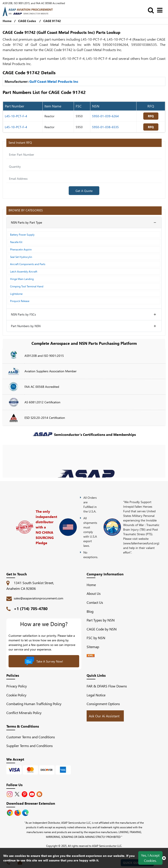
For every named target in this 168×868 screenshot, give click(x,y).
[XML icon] (91, 656)
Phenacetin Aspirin (21, 249)
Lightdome (16, 294)
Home (91, 585)
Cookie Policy (16, 695)
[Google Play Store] (18, 812)
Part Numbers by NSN (26, 326)
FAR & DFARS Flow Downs (107, 686)
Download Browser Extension (31, 803)
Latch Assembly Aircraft (24, 271)
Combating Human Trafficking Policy (34, 704)
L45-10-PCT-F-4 (16, 116)
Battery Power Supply (22, 235)
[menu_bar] (161, 10)
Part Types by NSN (101, 620)
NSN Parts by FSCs (23, 314)
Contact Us (95, 602)
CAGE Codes (27, 21)
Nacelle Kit (16, 242)
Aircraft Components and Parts (28, 264)
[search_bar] (152, 10)
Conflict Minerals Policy (24, 713)
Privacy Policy (17, 686)
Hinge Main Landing (22, 279)
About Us (94, 593)
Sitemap (95, 647)
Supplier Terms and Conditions (30, 746)
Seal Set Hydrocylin (21, 257)
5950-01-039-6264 (105, 116)
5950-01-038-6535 (105, 127)
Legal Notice (96, 695)
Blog (90, 611)
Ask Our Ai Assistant (104, 716)
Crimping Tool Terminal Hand (27, 286)
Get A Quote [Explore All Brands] (84, 191)
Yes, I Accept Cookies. (150, 858)
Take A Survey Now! (44, 661)
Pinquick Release (20, 301)
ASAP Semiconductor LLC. (107, 846)
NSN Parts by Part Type (26, 222)
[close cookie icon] (164, 858)
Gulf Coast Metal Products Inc (54, 81)
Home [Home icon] (7, 21)
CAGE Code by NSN (102, 629)
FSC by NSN (96, 638)
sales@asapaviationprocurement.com (38, 598)
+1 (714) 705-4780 (31, 609)
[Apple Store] (10, 812)
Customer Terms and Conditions (31, 737)
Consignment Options (103, 704)
